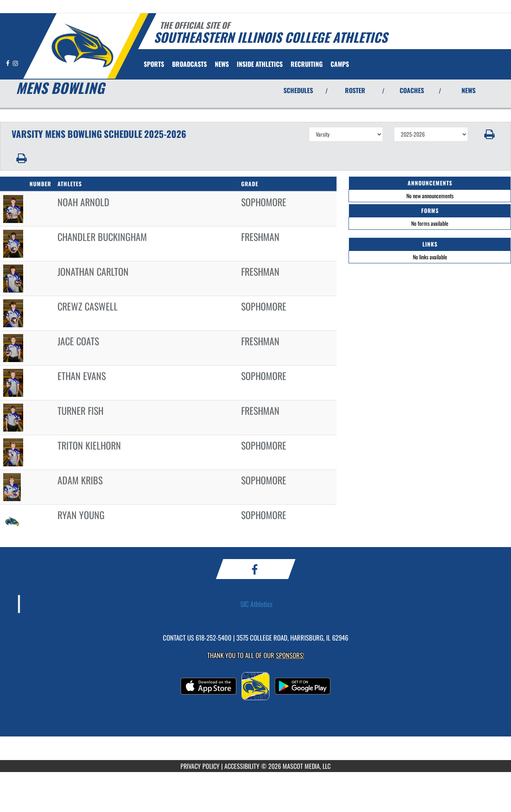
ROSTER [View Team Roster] (355, 90)
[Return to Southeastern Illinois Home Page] (82, 45)
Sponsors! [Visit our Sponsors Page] (290, 655)
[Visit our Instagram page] (15, 63)
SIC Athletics (256, 604)
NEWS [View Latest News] (468, 90)
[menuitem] (189, 64)
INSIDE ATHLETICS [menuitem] (260, 64)
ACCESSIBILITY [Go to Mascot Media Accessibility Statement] (242, 766)
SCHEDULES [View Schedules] (298, 90)
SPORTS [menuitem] (154, 64)
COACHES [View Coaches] (412, 90)
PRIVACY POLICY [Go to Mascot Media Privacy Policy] (200, 766)
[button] (490, 134)
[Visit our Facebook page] (8, 63)
